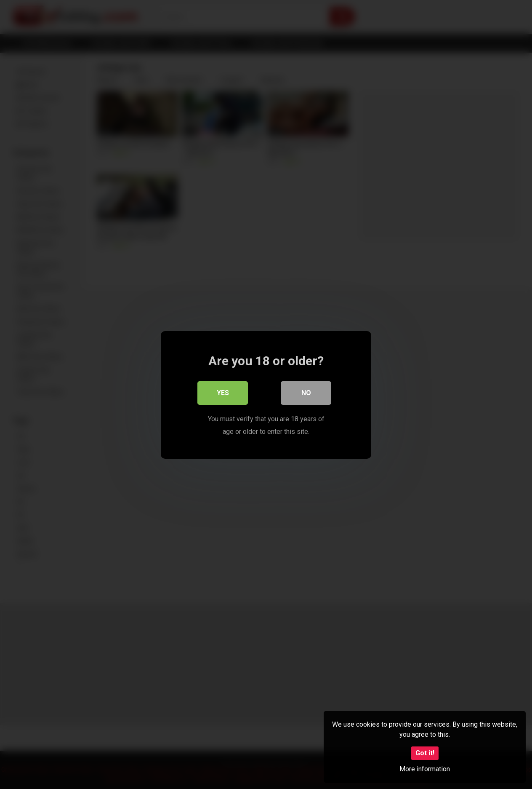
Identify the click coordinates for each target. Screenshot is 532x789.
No (306, 392)
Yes (223, 392)
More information (425, 769)
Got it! (425, 753)
